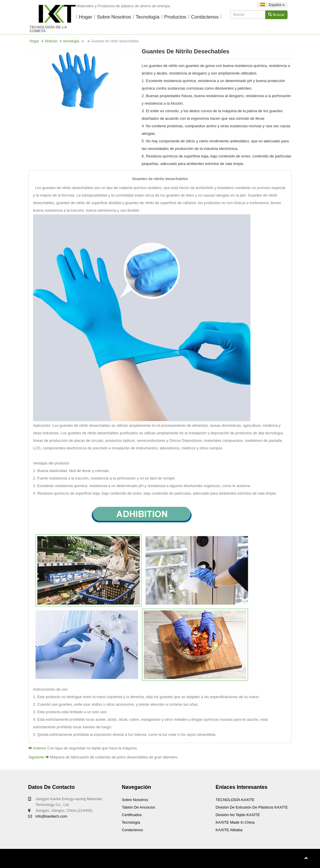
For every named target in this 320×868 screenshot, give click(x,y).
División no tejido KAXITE (238, 815)
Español (272, 5)
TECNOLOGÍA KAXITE (235, 800)
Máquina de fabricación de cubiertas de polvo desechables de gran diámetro (114, 757)
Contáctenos (205, 17)
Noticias (51, 41)
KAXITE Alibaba (229, 830)
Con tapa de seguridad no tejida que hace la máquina (92, 748)
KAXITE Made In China (235, 822)
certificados (132, 815)
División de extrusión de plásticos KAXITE (252, 807)
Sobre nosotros (114, 17)
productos (175, 17)
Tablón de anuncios (138, 807)
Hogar (86, 17)
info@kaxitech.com (51, 816)
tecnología (148, 17)
